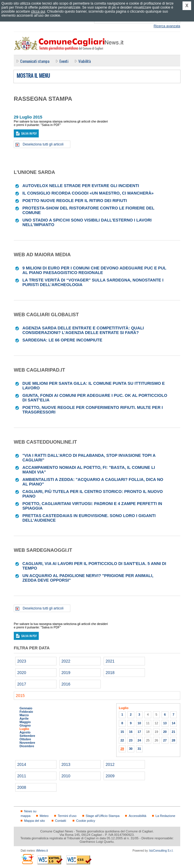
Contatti (61, 821)
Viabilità (85, 61)
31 (139, 749)
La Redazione (165, 816)
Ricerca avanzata (167, 26)
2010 (66, 776)
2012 (110, 764)
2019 (66, 673)
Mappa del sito (35, 821)
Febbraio (26, 712)
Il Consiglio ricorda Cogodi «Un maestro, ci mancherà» (88, 193)
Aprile (24, 719)
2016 (66, 684)
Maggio (25, 722)
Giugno (25, 725)
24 (139, 740)
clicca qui (38, 11)
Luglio (24, 729)
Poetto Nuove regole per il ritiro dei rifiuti (75, 201)
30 (131, 749)
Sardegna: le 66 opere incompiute (62, 340)
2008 (22, 787)
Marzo (24, 715)
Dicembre (27, 746)
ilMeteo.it (42, 851)
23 (131, 740)
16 (131, 732)
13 (165, 723)
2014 (22, 764)
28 (173, 740)
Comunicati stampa (35, 61)
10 (139, 723)
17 (139, 732)
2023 (22, 661)
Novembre (27, 743)
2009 (110, 776)
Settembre (27, 736)
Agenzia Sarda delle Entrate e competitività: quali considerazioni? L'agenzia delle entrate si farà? (83, 330)
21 (173, 732)
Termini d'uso (67, 816)
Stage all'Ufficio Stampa (103, 816)
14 (173, 723)
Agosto (25, 732)
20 (165, 732)
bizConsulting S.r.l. (161, 851)
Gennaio (26, 708)
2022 (66, 661)
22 (122, 740)
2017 (22, 684)
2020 (22, 673)
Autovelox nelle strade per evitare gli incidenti (81, 186)
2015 (20, 696)
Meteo (44, 816)
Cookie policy (86, 821)
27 (165, 740)
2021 (110, 661)
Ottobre (25, 739)
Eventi (64, 61)
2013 (66, 764)
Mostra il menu (33, 76)
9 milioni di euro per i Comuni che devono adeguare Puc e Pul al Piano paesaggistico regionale (94, 270)
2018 (110, 673)
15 (122, 732)
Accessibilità (137, 816)
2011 (22, 776)
